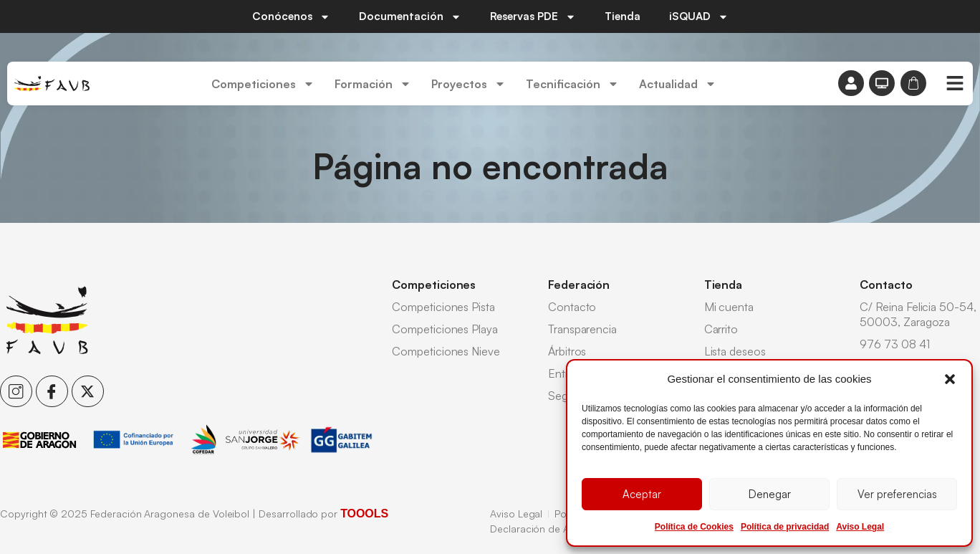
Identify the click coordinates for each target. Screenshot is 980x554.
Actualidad (678, 84)
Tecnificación (572, 84)
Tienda (623, 16)
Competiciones (263, 84)
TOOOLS (364, 514)
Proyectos (469, 84)
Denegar (770, 494)
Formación (373, 84)
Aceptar (642, 494)
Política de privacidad (785, 527)
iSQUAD (699, 17)
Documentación (410, 17)
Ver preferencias (897, 494)
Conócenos (291, 17)
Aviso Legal (860, 527)
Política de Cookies (694, 527)
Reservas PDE (533, 17)
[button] (950, 379)
